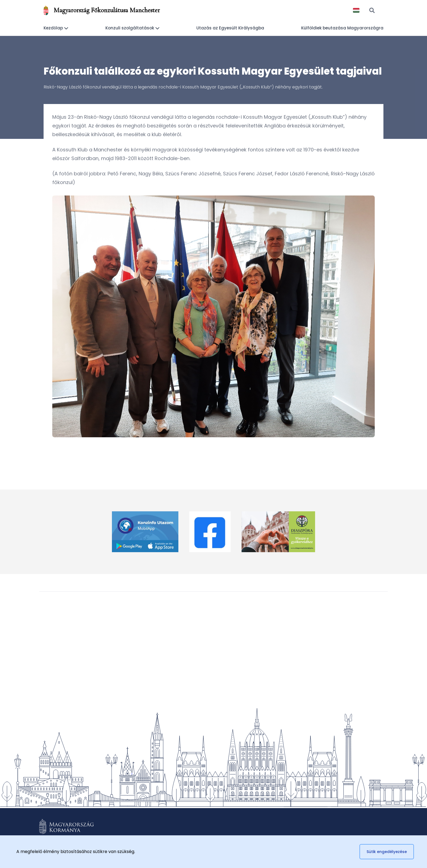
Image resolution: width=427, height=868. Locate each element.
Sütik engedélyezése (387, 852)
